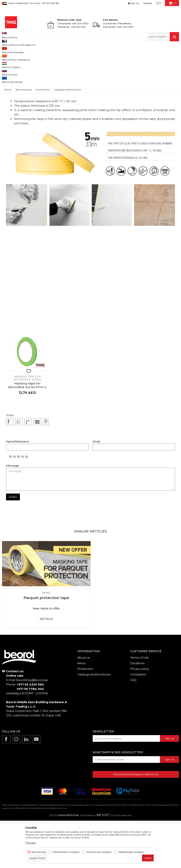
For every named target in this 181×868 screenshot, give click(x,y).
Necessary (39, 852)
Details (46, 666)
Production (85, 716)
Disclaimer (138, 711)
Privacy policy (140, 716)
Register (148, 3)
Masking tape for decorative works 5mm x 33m (27, 434)
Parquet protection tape (46, 645)
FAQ (133, 727)
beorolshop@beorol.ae (32, 727)
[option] (27, 416)
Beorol (10, 50)
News (19, 50)
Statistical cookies (99, 852)
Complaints (138, 722)
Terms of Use (139, 705)
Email (96, 489)
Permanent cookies (66, 852)
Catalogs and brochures (94, 722)
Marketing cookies (131, 852)
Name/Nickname (17, 489)
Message (12, 513)
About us (84, 705)
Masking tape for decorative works (27, 425)
